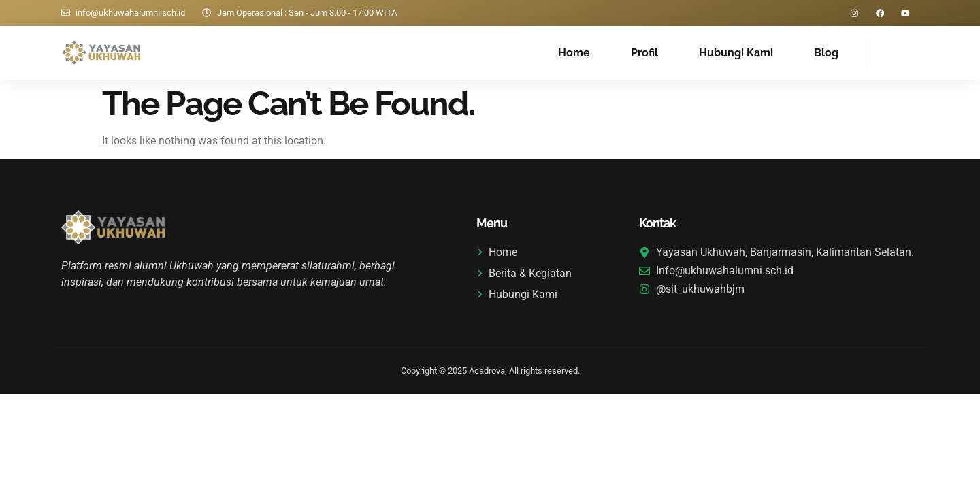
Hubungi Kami (736, 53)
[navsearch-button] (883, 52)
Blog (826, 53)
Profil (644, 53)
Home (574, 53)
